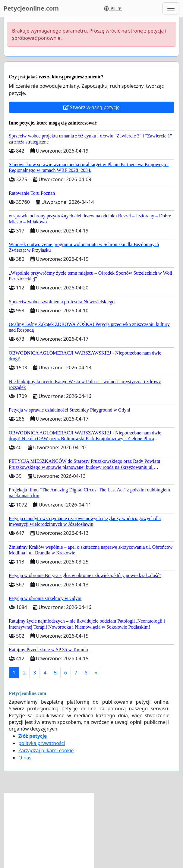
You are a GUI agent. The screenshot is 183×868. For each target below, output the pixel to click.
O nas (25, 758)
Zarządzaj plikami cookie (46, 750)
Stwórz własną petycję (91, 107)
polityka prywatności (42, 743)
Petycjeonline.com (31, 8)
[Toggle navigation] (171, 8)
